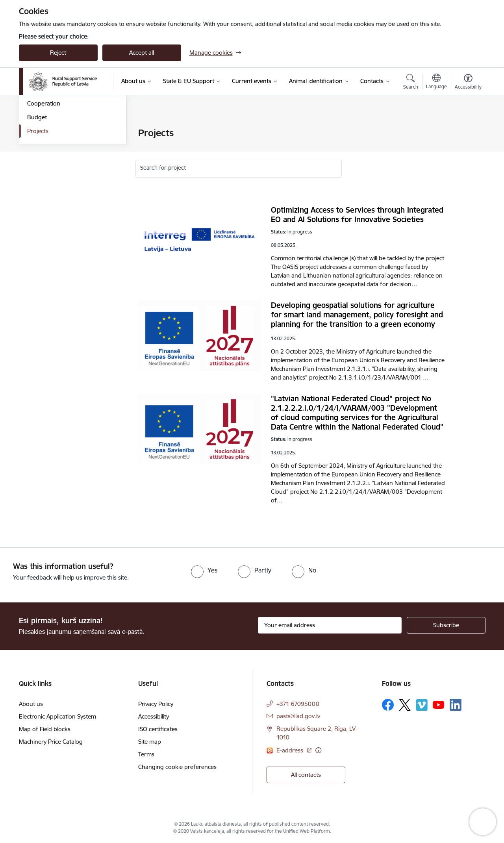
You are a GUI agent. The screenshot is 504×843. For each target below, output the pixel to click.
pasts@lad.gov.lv (298, 716)
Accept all (142, 53)
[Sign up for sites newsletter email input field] (330, 625)
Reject (58, 53)
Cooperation (44, 188)
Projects (38, 216)
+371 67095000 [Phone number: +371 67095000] (298, 704)
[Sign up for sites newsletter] (446, 625)
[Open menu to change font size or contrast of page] (468, 83)
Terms (146, 754)
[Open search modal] (411, 83)
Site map (150, 742)
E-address (291, 750)
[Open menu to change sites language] (436, 82)
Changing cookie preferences (177, 767)
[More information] (318, 750)
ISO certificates (158, 729)
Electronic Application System (57, 716)
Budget (37, 202)
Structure (40, 134)
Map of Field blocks (45, 729)
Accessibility (154, 716)
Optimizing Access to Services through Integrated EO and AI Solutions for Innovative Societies (357, 215)
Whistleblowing (47, 175)
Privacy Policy (156, 704)
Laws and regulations (56, 161)
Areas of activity (48, 147)
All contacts (306, 775)
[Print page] (466, 130)
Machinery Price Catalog (51, 742)
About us (31, 704)
